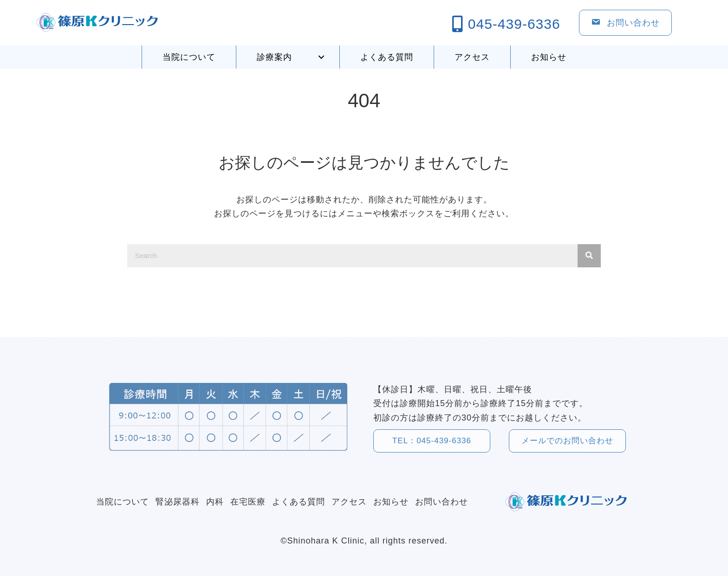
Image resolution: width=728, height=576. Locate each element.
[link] (189, 57)
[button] (321, 57)
